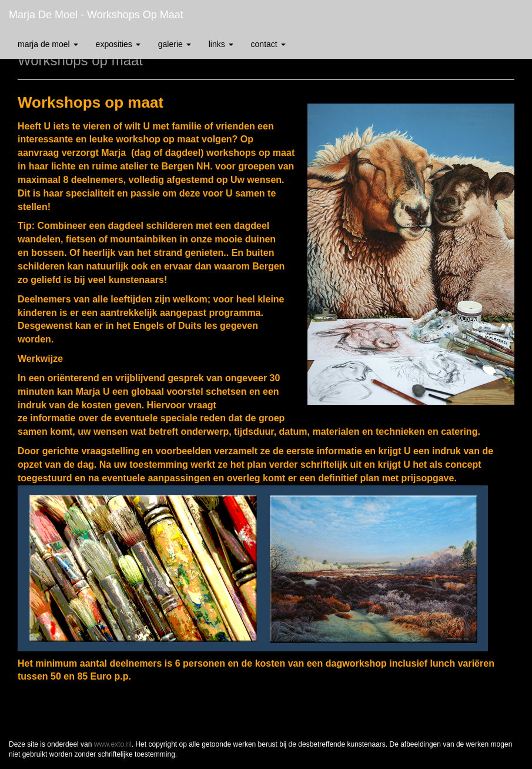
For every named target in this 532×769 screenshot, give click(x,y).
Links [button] (221, 44)
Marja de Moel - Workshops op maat (96, 15)
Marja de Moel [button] (48, 44)
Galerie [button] (175, 44)
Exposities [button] (118, 44)
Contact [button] (268, 44)
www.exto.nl (113, 744)
